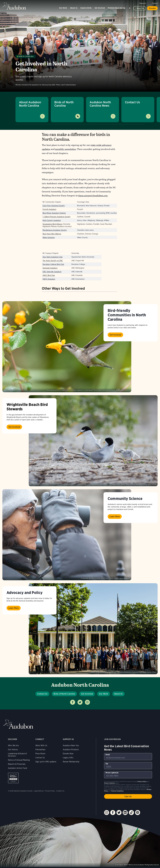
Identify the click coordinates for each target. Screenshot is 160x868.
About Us (74, 8)
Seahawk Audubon (50, 268)
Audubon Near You (71, 745)
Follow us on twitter (80, 702)
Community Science (125, 498)
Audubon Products (71, 750)
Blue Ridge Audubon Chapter (54, 213)
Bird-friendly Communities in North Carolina (127, 315)
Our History (13, 750)
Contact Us (132, 102)
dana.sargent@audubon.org (93, 196)
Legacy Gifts (68, 758)
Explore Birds (86, 8)
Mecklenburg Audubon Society (55, 230)
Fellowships (40, 750)
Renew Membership (71, 762)
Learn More (115, 517)
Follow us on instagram (87, 702)
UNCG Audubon (49, 279)
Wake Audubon (49, 238)
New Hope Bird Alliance (52, 234)
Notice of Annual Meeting (19, 760)
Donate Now (68, 754)
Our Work (63, 8)
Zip (107, 764)
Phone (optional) (112, 773)
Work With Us (41, 745)
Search (130, 8)
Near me (140, 8)
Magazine (143, 3)
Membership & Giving (116, 8)
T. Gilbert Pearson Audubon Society (57, 217)
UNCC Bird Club (49, 275)
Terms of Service (109, 783)
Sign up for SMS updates (46, 762)
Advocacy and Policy (25, 593)
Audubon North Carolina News (100, 104)
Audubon (14, 6)
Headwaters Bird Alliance (53, 224)
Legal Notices (39, 791)
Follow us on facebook (73, 702)
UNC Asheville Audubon (52, 272)
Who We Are (13, 745)
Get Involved (100, 8)
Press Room (40, 754)
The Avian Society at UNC (53, 261)
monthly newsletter (65, 149)
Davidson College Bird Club (53, 264)
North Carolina (26, 56)
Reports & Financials (17, 764)
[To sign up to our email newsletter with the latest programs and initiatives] (128, 757)
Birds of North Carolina (64, 104)
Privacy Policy (50, 791)
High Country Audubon (52, 220)
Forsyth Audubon (49, 209)
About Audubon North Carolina (30, 104)
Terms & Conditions (117, 791)
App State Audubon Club (53, 257)
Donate (152, 8)
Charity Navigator (13, 778)
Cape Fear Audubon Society (54, 206)
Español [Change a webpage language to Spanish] (155, 3)
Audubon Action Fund (17, 768)
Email (108, 755)
